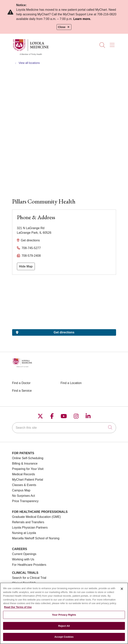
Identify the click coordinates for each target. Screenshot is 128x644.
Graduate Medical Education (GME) (36, 517)
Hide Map (26, 266)
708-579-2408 (31, 256)
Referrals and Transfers (28, 522)
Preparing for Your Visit (28, 469)
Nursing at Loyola (24, 533)
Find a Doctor (21, 383)
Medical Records (24, 474)
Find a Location (71, 383)
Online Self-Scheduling (28, 458)
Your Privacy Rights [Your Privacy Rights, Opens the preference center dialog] (64, 615)
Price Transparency (25, 501)
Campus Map (21, 490)
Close (64, 27)
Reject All (64, 626)
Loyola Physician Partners (30, 528)
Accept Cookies (64, 637)
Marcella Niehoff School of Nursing (36, 538)
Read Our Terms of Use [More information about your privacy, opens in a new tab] (18, 607)
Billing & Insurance (25, 463)
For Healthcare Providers (29, 565)
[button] (113, 44)
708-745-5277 (31, 248)
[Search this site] (64, 428)
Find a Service (22, 391)
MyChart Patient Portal (28, 480)
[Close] (122, 589)
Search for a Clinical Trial (29, 578)
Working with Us (23, 559)
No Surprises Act (24, 496)
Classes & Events (24, 485)
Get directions (30, 240)
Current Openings (24, 554)
